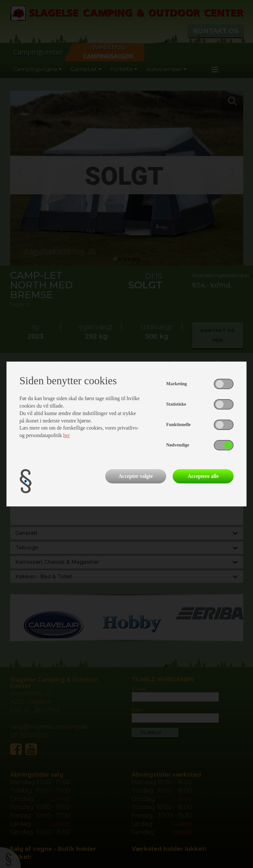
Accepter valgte (136, 476)
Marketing (177, 384)
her (66, 435)
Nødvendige (178, 445)
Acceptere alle (203, 476)
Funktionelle (178, 425)
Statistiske (176, 404)
